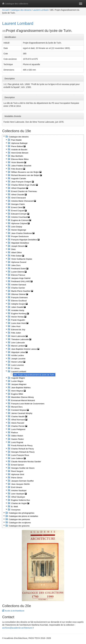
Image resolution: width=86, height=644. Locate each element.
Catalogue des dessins (21, 10)
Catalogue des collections (15, 4)
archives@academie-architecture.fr (18, 628)
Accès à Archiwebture (13, 611)
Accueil (5, 10)
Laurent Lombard (41, 10)
